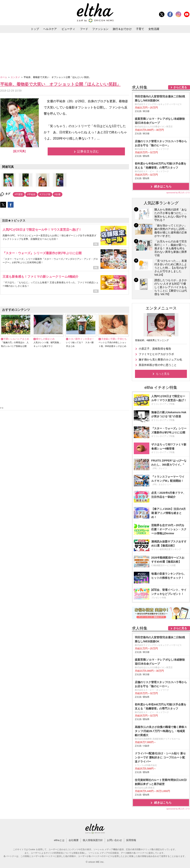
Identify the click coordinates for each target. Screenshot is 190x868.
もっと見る (163, 374)
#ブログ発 (45, 194)
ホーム (4, 77)
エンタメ (16, 77)
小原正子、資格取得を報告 (155, 349)
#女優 (58, 194)
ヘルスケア (50, 29)
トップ (35, 29)
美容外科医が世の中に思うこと (158, 365)
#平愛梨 (19, 194)
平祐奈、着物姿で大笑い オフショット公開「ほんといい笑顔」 (60, 84)
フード (84, 29)
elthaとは (59, 840)
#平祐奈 (31, 194)
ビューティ (68, 29)
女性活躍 (154, 29)
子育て (140, 29)
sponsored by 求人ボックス (178, 193)
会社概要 (74, 840)
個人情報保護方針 (93, 840)
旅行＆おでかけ (122, 29)
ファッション (100, 29)
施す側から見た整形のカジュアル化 (160, 360)
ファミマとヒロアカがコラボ (156, 354)
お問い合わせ (114, 840)
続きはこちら (163, 186)
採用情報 (131, 840)
